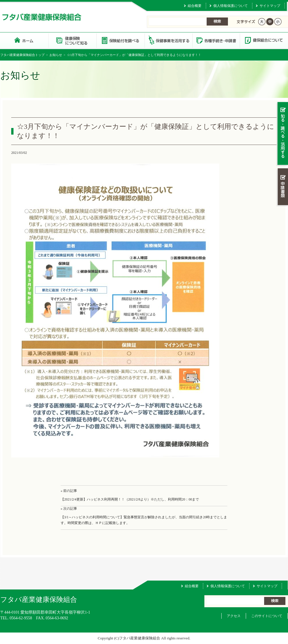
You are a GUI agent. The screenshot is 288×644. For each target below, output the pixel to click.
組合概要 (195, 6)
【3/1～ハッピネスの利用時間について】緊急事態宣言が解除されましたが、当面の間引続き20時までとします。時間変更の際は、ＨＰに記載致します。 (144, 520)
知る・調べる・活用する (282, 134)
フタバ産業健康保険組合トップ (22, 55)
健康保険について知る (72, 40)
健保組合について (264, 40)
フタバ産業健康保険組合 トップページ (24, 40)
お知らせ (56, 55)
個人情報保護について (231, 6)
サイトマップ (270, 6)
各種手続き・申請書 (216, 40)
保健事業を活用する (168, 40)
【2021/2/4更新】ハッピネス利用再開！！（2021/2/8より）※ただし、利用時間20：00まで (130, 499)
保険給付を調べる (120, 40)
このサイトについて (267, 616)
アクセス (234, 616)
